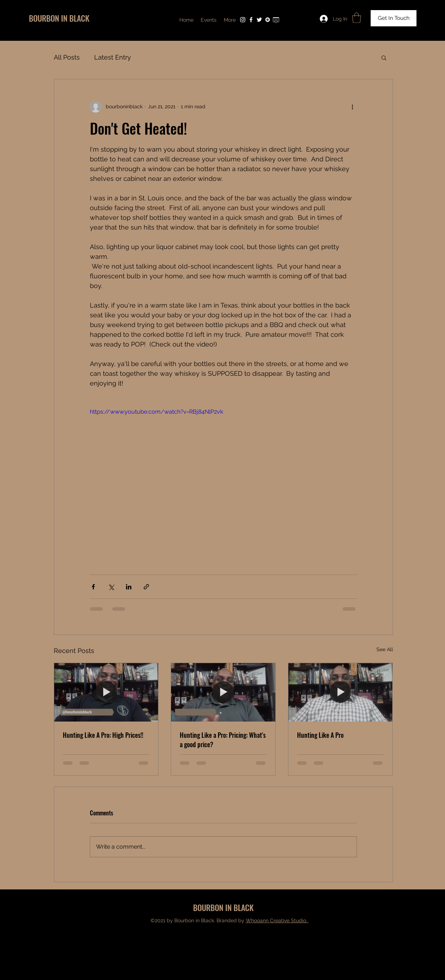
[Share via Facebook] (93, 587)
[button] (357, 18)
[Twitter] (259, 20)
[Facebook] (251, 20)
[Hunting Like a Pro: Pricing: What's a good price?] (223, 692)
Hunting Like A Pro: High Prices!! (103, 735)
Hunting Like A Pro (320, 735)
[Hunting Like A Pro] (341, 692)
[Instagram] (243, 20)
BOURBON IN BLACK (59, 18)
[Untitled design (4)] (276, 20)
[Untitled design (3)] (268, 20)
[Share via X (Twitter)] (111, 587)
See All (385, 649)
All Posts (67, 57)
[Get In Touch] (394, 18)
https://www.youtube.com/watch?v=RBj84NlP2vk (156, 412)
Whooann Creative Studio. (277, 920)
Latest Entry (113, 57)
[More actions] (353, 107)
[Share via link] (146, 587)
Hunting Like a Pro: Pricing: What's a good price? (223, 740)
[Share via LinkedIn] (129, 587)
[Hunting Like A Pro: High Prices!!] (106, 692)
